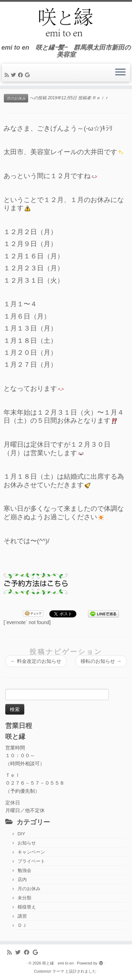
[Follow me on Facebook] (21, 75)
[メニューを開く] (120, 73)
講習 (22, 916)
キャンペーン (31, 852)
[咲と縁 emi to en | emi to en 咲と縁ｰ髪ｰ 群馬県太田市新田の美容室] (66, 23)
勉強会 (24, 870)
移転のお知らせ (101, 661)
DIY (21, 834)
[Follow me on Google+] (28, 75)
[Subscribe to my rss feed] (8, 75)
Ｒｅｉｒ (100, 98)
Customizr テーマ (49, 971)
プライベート (31, 861)
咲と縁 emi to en (58, 963)
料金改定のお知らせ (36, 661)
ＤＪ (22, 925)
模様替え (27, 907)
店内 (22, 880)
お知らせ (27, 843)
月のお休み (16, 98)
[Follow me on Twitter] (14, 75)
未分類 (24, 898)
